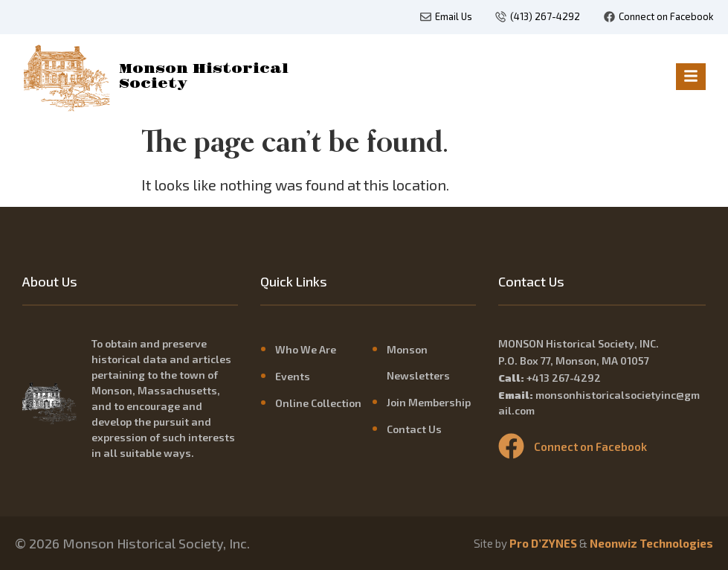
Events (293, 376)
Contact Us (414, 429)
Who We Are (306, 349)
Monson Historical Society (204, 77)
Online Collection (318, 403)
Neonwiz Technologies (651, 543)
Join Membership (429, 402)
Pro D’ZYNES (543, 543)
